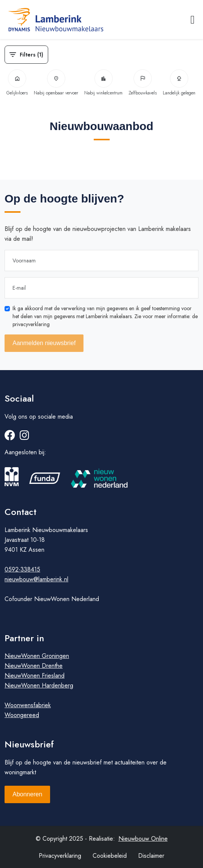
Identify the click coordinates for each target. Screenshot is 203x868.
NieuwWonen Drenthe (34, 666)
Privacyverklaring (60, 856)
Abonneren (27, 794)
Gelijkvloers (17, 83)
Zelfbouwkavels (143, 83)
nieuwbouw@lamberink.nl (36, 579)
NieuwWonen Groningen (37, 656)
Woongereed (22, 715)
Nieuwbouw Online (143, 839)
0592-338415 (22, 569)
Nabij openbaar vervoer (56, 83)
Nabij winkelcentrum (103, 83)
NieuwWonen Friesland (35, 676)
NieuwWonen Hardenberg (39, 685)
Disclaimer (151, 856)
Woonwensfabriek (28, 705)
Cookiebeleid (110, 856)
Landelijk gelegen (179, 83)
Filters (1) (26, 55)
